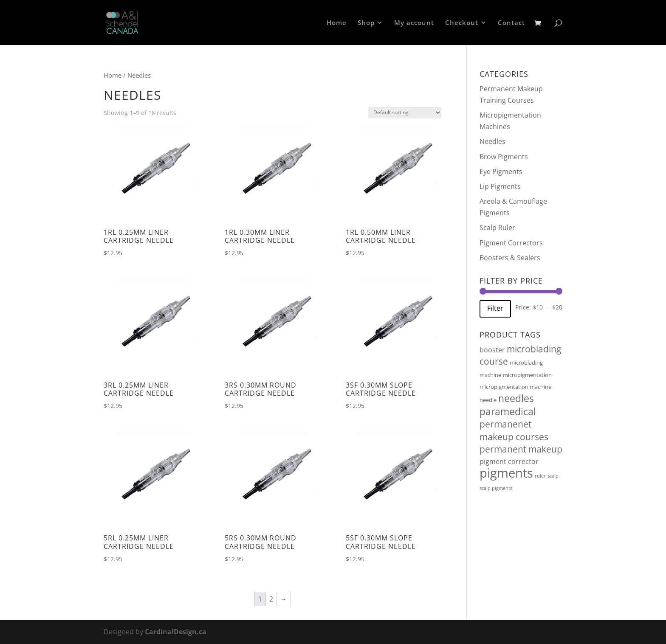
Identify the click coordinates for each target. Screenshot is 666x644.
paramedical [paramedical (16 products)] (508, 411)
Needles (492, 141)
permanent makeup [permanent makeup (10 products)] (521, 449)
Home (337, 23)
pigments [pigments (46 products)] (506, 473)
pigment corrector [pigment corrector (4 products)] (509, 461)
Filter (495, 308)
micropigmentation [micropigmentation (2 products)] (527, 375)
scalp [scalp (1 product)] (553, 476)
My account (414, 23)
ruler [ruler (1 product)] (540, 476)
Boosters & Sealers (510, 258)
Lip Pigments (500, 186)
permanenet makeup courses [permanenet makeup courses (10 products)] (514, 430)
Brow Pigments (504, 157)
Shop (366, 23)
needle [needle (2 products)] (488, 400)
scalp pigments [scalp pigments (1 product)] (496, 488)
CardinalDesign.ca (176, 632)
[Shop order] (405, 113)
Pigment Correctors (511, 243)
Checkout (462, 23)
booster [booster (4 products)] (492, 350)
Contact (511, 23)
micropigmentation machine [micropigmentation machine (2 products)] (515, 387)
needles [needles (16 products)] (516, 398)
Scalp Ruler (497, 228)
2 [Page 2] (271, 599)
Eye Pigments (501, 172)
